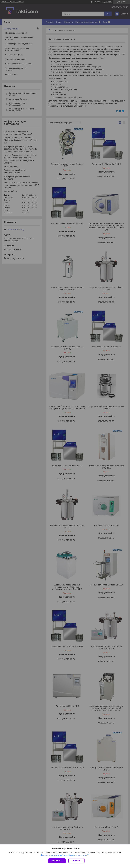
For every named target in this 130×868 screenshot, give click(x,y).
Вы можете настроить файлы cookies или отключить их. (64, 855)
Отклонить (76, 861)
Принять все (57, 861)
